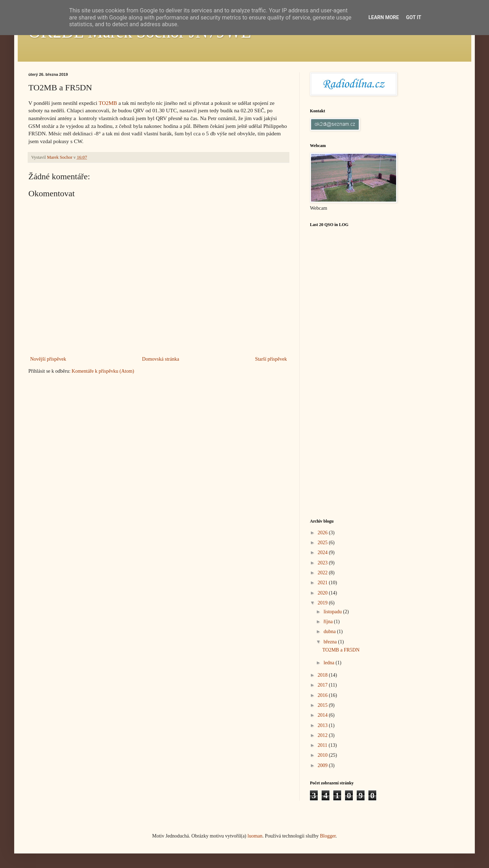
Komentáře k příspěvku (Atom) (103, 371)
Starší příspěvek (271, 359)
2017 (323, 685)
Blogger (328, 836)
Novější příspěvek (48, 359)
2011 (323, 745)
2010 (323, 755)
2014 (323, 715)
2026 (323, 533)
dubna (330, 632)
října (329, 622)
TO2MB (108, 103)
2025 (323, 543)
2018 (323, 675)
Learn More (384, 17)
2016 (323, 695)
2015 (323, 705)
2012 (323, 735)
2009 (323, 765)
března (331, 642)
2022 (323, 573)
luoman (255, 836)
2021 (323, 583)
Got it (414, 17)
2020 (323, 593)
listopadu (333, 612)
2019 (323, 603)
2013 (323, 725)
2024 (323, 553)
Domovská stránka (161, 359)
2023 (323, 563)
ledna (329, 663)
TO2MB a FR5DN (341, 650)
